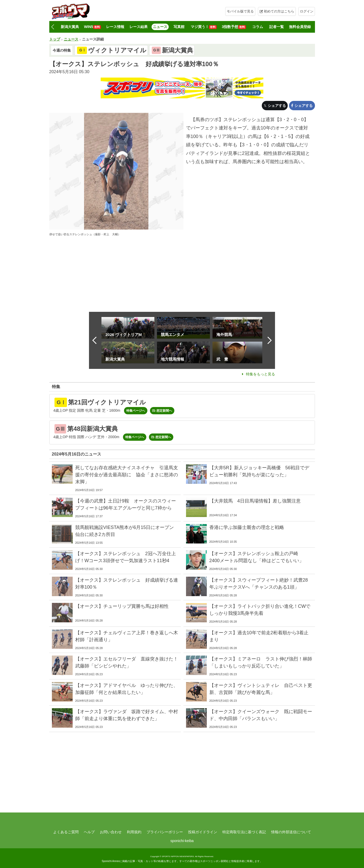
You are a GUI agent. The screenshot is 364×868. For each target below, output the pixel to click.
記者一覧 (277, 27)
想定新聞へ (164, 411)
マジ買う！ (204, 27)
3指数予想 (234, 27)
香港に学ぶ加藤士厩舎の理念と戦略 (247, 527)
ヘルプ (89, 832)
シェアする (277, 106)
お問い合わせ (111, 832)
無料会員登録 (300, 27)
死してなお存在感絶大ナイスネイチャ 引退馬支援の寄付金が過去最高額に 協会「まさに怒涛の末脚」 (127, 475)
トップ (55, 39)
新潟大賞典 (70, 27)
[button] (53, 27)
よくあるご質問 (66, 832)
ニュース (160, 27)
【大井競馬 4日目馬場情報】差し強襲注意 (255, 501)
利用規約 (134, 832)
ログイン (307, 11)
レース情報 (115, 27)
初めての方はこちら (279, 11)
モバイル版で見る (240, 11)
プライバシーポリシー (165, 832)
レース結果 (139, 27)
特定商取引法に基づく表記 (244, 832)
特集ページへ (136, 411)
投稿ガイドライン (203, 832)
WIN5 (92, 27)
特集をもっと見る (260, 374)
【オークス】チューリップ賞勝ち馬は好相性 (122, 606)
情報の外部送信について (291, 832)
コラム (258, 27)
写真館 (179, 27)
